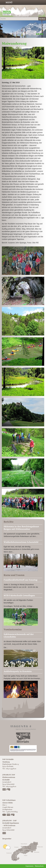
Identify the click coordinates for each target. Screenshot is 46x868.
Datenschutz (39, 866)
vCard (9, 790)
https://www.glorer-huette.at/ (9, 815)
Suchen (42, 19)
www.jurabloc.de (4, 790)
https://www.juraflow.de (4, 833)
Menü (9, 2)
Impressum (30, 866)
